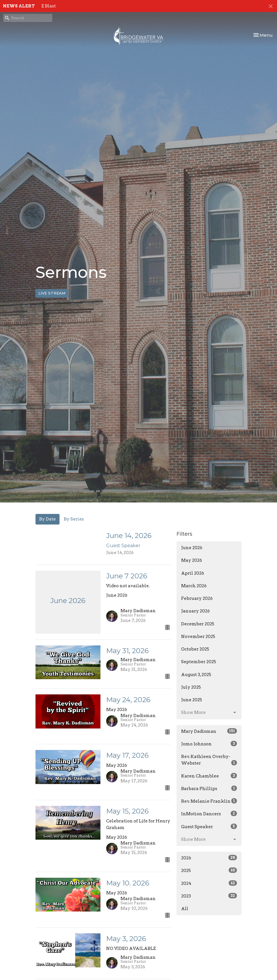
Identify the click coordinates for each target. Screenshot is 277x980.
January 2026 (195, 611)
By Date (48, 519)
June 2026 (192, 548)
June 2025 (192, 700)
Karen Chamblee (209, 776)
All (185, 909)
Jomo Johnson (209, 744)
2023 (209, 896)
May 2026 (192, 560)
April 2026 (193, 573)
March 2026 (194, 586)
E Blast (49, 6)
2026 (209, 858)
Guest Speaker (209, 826)
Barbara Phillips (209, 788)
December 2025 (198, 624)
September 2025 (199, 662)
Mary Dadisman (209, 731)
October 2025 (195, 649)
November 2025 (198, 637)
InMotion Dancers (209, 814)
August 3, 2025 (196, 675)
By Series (74, 519)
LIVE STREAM (52, 293)
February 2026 (197, 598)
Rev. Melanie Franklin (209, 801)
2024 (209, 883)
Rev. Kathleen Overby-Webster (209, 760)
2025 (209, 870)
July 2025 (191, 687)
